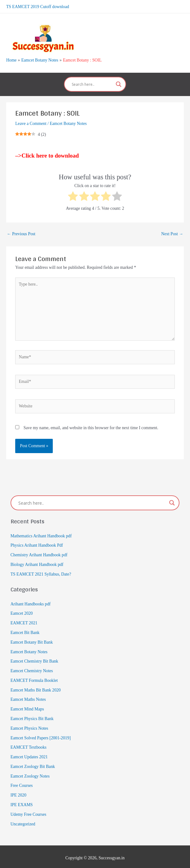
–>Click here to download (47, 153)
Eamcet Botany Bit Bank (32, 640)
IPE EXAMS (22, 803)
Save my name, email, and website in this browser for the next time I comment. (91, 425)
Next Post (172, 232)
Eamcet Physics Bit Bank (32, 716)
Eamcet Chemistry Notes (32, 669)
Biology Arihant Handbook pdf (37, 562)
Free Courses (22, 783)
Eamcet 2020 (22, 611)
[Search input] (92, 82)
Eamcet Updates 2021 (29, 755)
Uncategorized (23, 822)
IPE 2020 (18, 793)
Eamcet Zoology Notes (30, 774)
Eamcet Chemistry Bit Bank (34, 659)
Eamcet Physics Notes (29, 726)
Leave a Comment (31, 121)
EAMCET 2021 (24, 621)
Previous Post (21, 232)
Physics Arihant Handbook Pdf (37, 543)
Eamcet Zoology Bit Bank (33, 764)
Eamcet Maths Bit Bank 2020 (36, 688)
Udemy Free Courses (28, 812)
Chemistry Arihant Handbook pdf (39, 553)
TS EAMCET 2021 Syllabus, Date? (41, 572)
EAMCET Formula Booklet (34, 678)
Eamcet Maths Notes (28, 697)
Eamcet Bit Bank (25, 630)
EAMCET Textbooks (29, 745)
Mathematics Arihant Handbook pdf (41, 533)
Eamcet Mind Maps (27, 707)
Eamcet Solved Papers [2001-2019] (41, 735)
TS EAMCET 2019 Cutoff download (38, 6)
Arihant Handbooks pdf (31, 602)
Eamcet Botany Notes (68, 121)
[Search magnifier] (119, 82)
